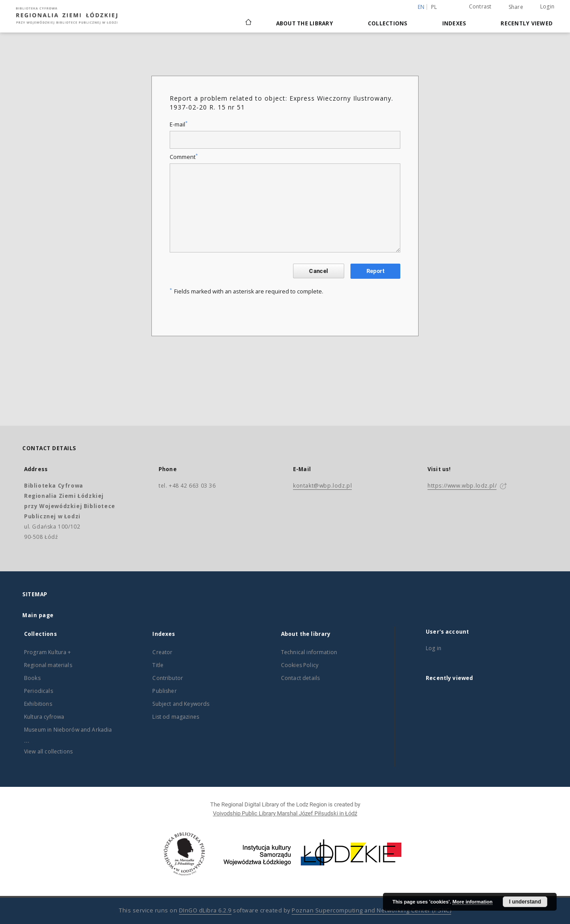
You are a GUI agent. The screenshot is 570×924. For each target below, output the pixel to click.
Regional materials (48, 665)
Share (516, 7)
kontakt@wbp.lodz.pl (322, 486)
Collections (388, 23)
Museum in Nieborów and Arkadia (68, 730)
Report (375, 271)
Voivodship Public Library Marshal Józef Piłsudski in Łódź (285, 813)
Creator (162, 652)
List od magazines (176, 717)
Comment (184, 157)
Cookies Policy (300, 665)
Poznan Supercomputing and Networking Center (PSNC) (371, 910)
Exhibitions (38, 704)
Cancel (318, 271)
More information (472, 902)
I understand (525, 902)
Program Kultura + (48, 652)
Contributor (168, 678)
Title (158, 665)
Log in (434, 648)
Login (547, 6)
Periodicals (39, 691)
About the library (305, 23)
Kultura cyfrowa (44, 717)
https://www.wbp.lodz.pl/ (462, 486)
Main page (38, 615)
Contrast (480, 6)
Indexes (454, 23)
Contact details (300, 678)
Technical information (309, 652)
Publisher (164, 691)
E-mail (179, 124)
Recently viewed (527, 23)
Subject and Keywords (181, 704)
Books (32, 678)
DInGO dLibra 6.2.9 (205, 910)
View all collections (48, 751)
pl (434, 7)
